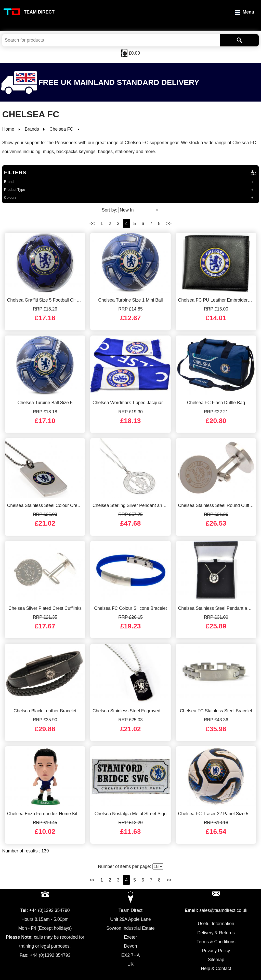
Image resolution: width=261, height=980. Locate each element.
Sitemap (216, 960)
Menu (249, 12)
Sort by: (130, 210)
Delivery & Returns (216, 933)
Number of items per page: (130, 866)
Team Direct (39, 12)
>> (169, 223)
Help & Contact (216, 969)
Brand (9, 182)
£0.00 (134, 53)
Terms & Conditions (216, 942)
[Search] (239, 40)
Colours (10, 197)
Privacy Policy (216, 951)
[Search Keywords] (111, 40)
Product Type (15, 190)
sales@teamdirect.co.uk (223, 910)
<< (92, 223)
